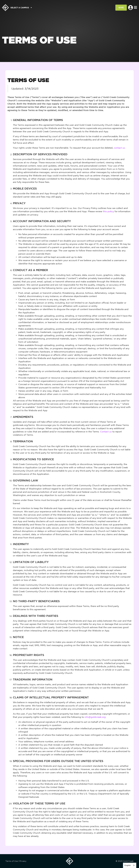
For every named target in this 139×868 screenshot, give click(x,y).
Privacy (23, 861)
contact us (119, 148)
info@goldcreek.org (95, 717)
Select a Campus (21, 8)
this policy (108, 211)
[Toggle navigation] (135, 8)
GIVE (121, 8)
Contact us (106, 432)
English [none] (128, 865)
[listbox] (130, 865)
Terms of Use (12, 861)
